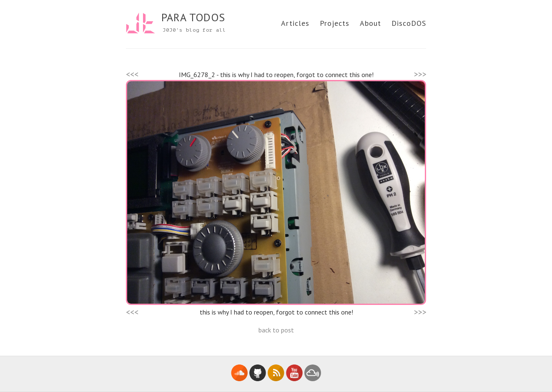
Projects (335, 23)
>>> (420, 74)
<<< (132, 74)
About (370, 23)
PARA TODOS (193, 17)
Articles (295, 23)
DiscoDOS (409, 23)
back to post (276, 330)
